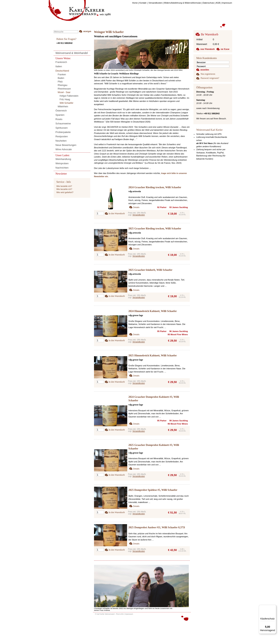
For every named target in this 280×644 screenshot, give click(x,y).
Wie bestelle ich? (64, 186)
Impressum (129, 614)
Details (136, 207)
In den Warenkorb (117, 213)
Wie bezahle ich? (64, 189)
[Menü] (274, 607)
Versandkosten (139, 215)
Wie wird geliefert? (65, 192)
